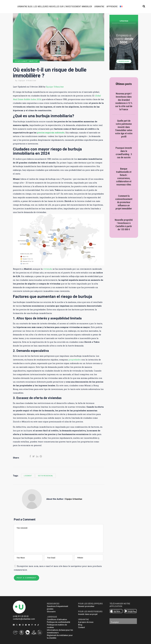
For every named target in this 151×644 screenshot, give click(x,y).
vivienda (48, 269)
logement (28, 476)
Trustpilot (115, 622)
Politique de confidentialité (59, 622)
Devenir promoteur (86, 606)
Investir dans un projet (88, 614)
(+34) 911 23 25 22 (21, 616)
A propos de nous (86, 622)
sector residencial (45, 476)
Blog (80, 625)
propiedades (75, 360)
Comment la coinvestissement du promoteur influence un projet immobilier (124, 202)
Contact (81, 627)
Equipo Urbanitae (27, 80)
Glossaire (51, 612)
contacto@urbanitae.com (24, 619)
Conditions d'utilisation (57, 619)
